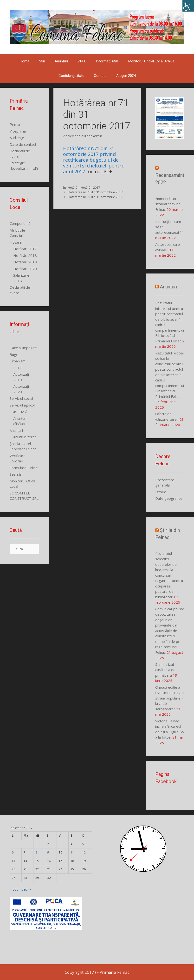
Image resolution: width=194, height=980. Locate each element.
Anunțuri (61, 61)
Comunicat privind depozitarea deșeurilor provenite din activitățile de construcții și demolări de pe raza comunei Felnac (170, 631)
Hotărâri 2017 (90, 187)
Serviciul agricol (22, 405)
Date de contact (23, 144)
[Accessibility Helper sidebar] (188, 6)
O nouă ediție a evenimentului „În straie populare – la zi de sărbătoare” (169, 698)
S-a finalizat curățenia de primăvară (165, 670)
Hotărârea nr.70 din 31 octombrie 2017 (95, 192)
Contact (100, 76)
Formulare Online (24, 468)
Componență (20, 223)
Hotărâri (74, 187)
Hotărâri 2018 (25, 255)
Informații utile (107, 61)
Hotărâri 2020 (25, 269)
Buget (15, 354)
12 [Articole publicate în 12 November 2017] (84, 852)
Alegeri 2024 (126, 76)
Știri (42, 61)
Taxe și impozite (23, 348)
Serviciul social (21, 398)
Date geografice (169, 498)
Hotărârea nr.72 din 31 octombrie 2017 (95, 197)
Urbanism (18, 361)
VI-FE (82, 61)
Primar (15, 124)
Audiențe (17, 138)
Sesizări (16, 474)
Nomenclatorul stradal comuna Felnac (168, 204)
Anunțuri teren (25, 437)
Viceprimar (18, 131)
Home (25, 61)
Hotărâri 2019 (25, 262)
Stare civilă (18, 412)
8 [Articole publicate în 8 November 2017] (36, 852)
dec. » (26, 889)
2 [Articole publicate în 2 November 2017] (48, 844)
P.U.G (18, 368)
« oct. (14, 889)
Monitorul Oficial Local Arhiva (151, 61)
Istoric (161, 492)
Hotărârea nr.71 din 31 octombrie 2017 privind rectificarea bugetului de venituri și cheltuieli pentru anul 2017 (94, 160)
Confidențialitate (71, 76)
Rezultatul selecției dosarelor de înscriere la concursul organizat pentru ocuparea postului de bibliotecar (169, 575)
